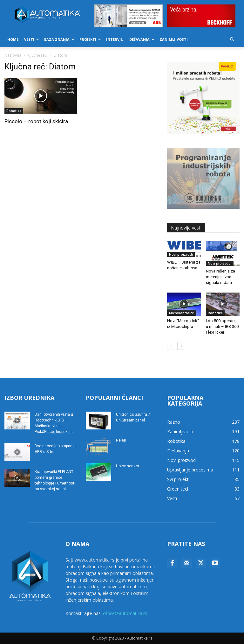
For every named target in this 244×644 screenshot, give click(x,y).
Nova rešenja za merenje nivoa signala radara (220, 277)
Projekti (90, 39)
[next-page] (181, 346)
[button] (232, 40)
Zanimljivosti (174, 39)
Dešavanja (142, 39)
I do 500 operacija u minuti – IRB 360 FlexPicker (222, 326)
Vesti (32, 39)
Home (13, 39)
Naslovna (13, 55)
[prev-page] (171, 346)
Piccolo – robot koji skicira (36, 121)
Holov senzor (128, 466)
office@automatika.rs (125, 613)
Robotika (14, 111)
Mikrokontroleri (182, 313)
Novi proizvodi (181, 254)
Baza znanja (59, 39)
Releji (121, 440)
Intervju (115, 39)
